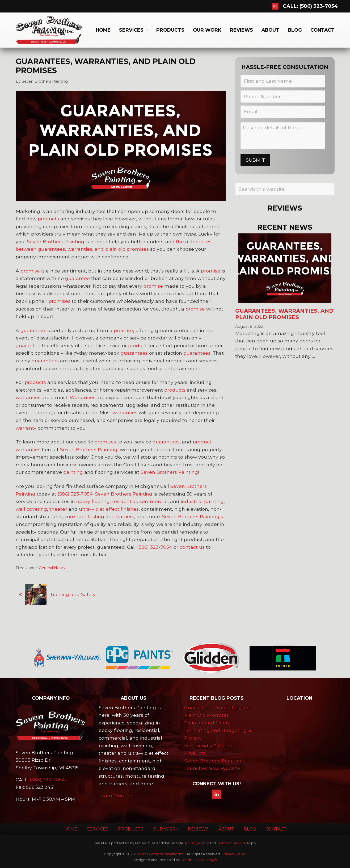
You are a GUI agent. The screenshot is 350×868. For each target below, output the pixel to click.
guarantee (77, 278)
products (48, 219)
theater (58, 509)
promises (60, 301)
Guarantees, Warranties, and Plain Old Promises (284, 314)
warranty (26, 428)
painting (73, 472)
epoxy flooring (93, 501)
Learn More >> (115, 795)
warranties (28, 397)
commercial (153, 501)
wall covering (31, 509)
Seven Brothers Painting (56, 242)
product (138, 345)
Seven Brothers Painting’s (193, 516)
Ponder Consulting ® (199, 860)
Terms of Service (231, 843)
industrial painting (202, 501)
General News (52, 568)
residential (125, 501)
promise (30, 271)
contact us (192, 547)
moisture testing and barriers (100, 516)
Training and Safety (207, 723)
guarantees (134, 353)
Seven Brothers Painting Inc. (160, 854)
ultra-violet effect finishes (109, 509)
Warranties (83, 397)
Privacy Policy (197, 843)
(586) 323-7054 (319, 6)
